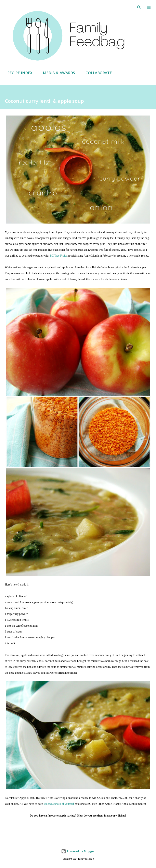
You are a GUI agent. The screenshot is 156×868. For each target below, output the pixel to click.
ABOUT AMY (131, 73)
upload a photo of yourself (59, 804)
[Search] (139, 7)
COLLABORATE (96, 73)
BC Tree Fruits (58, 256)
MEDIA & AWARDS (56, 73)
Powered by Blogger (78, 851)
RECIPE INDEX (17, 73)
